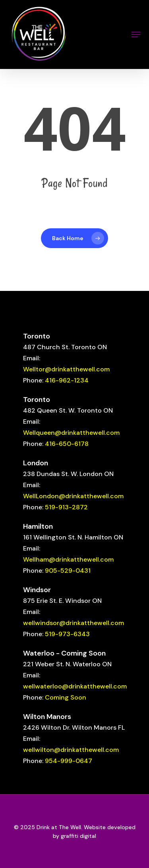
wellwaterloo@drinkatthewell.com (75, 686)
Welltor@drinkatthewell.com (66, 369)
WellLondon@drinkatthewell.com (73, 496)
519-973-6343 (67, 634)
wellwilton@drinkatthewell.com (71, 750)
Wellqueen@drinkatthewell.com (71, 433)
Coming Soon (66, 697)
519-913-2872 (66, 507)
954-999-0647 (69, 761)
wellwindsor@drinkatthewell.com (74, 623)
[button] (136, 34)
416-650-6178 (67, 444)
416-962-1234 (67, 380)
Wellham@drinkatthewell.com (68, 559)
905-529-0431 (68, 571)
